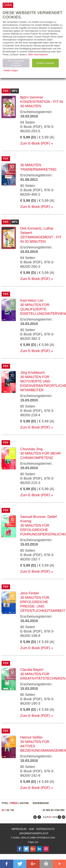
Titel (5, 803)
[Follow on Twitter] (26, 849)
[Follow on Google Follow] (33, 849)
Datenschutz (45, 829)
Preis (14, 803)
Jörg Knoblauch (32, 372)
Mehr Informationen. (38, 55)
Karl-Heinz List (32, 300)
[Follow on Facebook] (20, 849)
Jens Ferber (30, 593)
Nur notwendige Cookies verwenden (16, 63)
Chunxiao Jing (31, 449)
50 (13, 810)
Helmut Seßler (32, 737)
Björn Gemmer (32, 97)
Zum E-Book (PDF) (35, 143)
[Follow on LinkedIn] (39, 849)
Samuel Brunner (33, 517)
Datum (24, 803)
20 (8, 810)
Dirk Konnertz (31, 228)
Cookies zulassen (45, 63)
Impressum (19, 829)
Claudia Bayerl (32, 670)
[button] (7, 864)
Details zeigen (11, 70)
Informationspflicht (34, 833)
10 (3, 810)
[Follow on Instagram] (46, 849)
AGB (32, 829)
